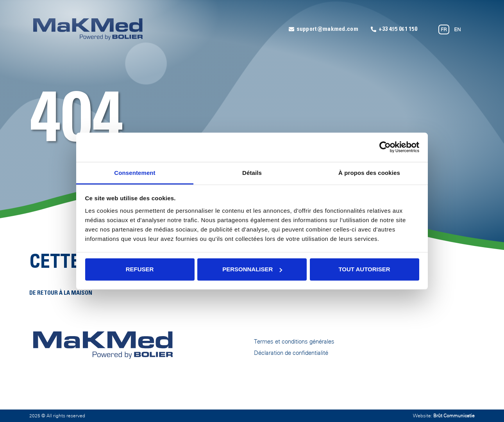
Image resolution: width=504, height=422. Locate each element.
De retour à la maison (61, 293)
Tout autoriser (364, 269)
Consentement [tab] (135, 172)
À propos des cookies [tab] (369, 172)
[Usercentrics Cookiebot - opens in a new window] (385, 147)
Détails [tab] (252, 172)
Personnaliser (252, 269)
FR (444, 29)
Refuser (140, 269)
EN (457, 29)
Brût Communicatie (454, 416)
